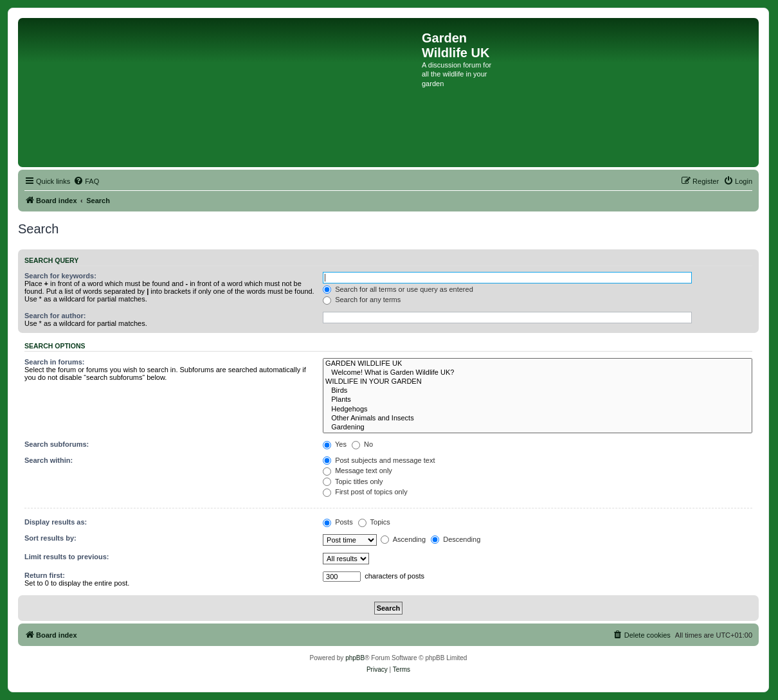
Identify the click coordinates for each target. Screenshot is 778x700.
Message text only (357, 471)
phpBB (355, 658)
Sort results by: (50, 538)
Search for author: (55, 316)
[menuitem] (86, 181)
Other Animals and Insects (538, 418)
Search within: (49, 460)
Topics (374, 522)
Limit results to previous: (67, 557)
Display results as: (56, 522)
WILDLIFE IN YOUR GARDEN (538, 382)
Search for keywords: (60, 276)
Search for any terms (362, 300)
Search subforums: (57, 444)
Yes (335, 444)
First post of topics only (365, 492)
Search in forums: (55, 362)
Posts (338, 522)
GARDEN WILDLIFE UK (538, 364)
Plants (538, 400)
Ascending (403, 539)
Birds (538, 391)
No (362, 444)
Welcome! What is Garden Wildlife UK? (538, 373)
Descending (456, 539)
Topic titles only (353, 481)
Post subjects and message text (379, 460)
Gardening (538, 427)
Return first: (45, 575)
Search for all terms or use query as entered (398, 289)
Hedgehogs (538, 409)
